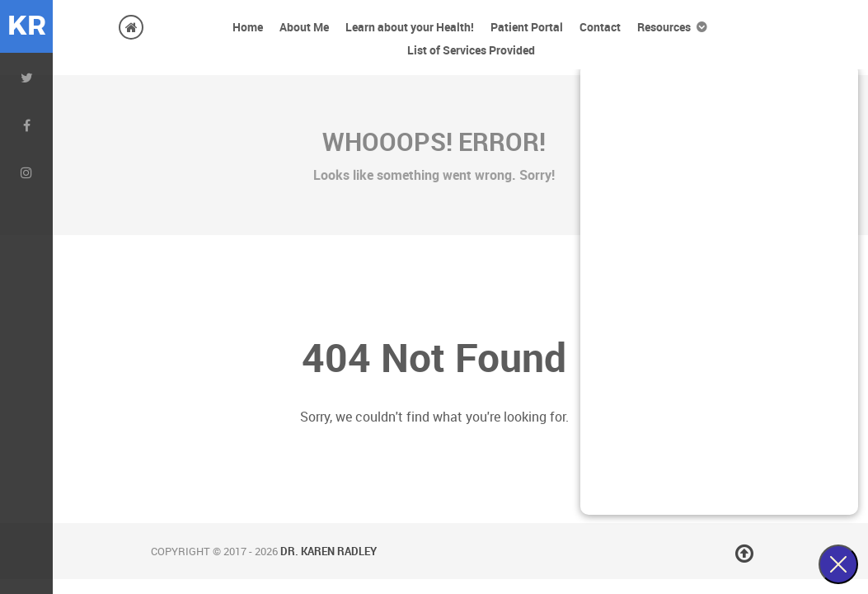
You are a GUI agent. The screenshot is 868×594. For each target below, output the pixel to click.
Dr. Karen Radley (328, 551)
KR (27, 26)
